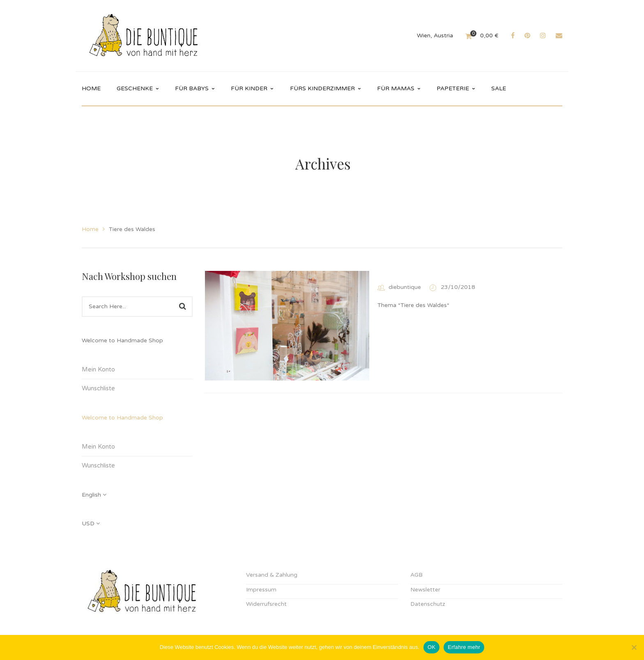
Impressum (261, 590)
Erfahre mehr (464, 647)
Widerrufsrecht (266, 604)
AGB (416, 575)
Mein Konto (98, 369)
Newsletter (425, 590)
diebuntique (405, 287)
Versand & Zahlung (272, 575)
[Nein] (634, 647)
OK (431, 647)
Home (90, 229)
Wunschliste (98, 388)
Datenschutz (428, 604)
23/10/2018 (458, 287)
